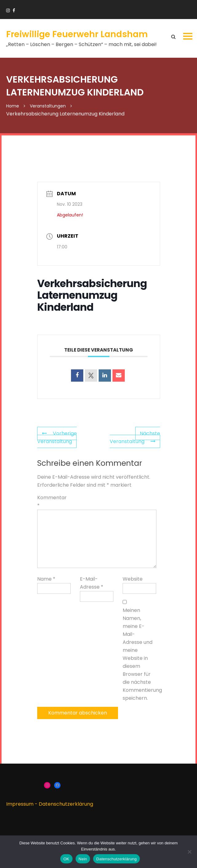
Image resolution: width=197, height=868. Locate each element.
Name (46, 579)
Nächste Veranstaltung (135, 437)
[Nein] (189, 852)
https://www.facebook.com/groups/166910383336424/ (14, 10)
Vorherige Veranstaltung (57, 437)
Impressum (20, 804)
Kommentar (52, 502)
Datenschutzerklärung (66, 804)
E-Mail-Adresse (92, 583)
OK (66, 859)
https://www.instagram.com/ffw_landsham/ (8, 10)
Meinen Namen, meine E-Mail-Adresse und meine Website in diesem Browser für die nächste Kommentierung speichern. (138, 654)
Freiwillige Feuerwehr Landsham (77, 34)
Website (133, 579)
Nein (83, 859)
